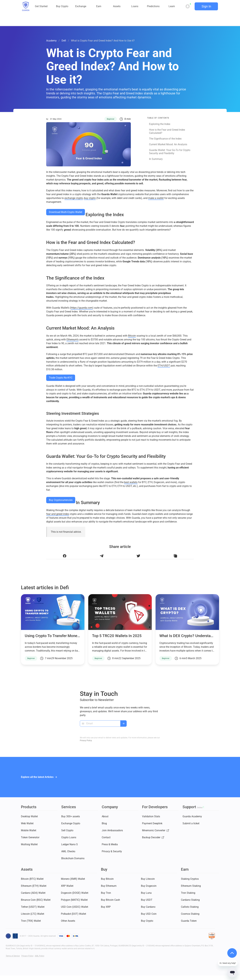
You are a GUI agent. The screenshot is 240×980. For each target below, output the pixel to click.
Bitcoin (132, 336)
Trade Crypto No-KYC (61, 378)
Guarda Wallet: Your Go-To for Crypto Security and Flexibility (170, 152)
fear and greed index (58, 514)
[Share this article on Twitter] (138, 556)
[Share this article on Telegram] (102, 556)
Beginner (111, 119)
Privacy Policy (86, 741)
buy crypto (90, 198)
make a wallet (156, 198)
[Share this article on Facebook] (65, 556)
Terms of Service (13, 956)
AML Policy (40, 956)
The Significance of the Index (165, 139)
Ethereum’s (73, 340)
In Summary (156, 159)
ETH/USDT (164, 366)
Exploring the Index (160, 124)
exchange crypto (74, 198)
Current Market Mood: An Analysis (168, 144)
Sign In (206, 6)
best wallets (131, 482)
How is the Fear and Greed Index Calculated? (167, 131)
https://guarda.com (82, 308)
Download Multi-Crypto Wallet (66, 212)
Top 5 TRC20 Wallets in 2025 (117, 636)
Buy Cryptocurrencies (61, 500)
